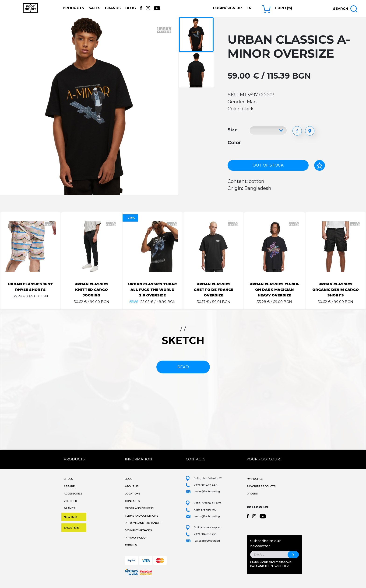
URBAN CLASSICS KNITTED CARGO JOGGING (91, 290)
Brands (113, 8)
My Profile (255, 484)
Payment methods (138, 536)
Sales (95, 8)
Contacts (132, 507)
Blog (131, 8)
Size (233, 130)
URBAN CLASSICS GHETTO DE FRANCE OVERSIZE (213, 290)
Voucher (70, 507)
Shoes (68, 484)
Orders (252, 499)
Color (234, 143)
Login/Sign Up (227, 8)
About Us (132, 492)
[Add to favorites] (320, 165)
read (183, 372)
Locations (133, 499)
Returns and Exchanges (143, 529)
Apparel (70, 492)
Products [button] (73, 8)
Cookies (131, 551)
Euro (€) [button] (284, 8)
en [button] (249, 8)
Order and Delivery (139, 514)
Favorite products (261, 492)
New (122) (70, 522)
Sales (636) (71, 533)
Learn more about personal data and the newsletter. (272, 570)
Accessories (73, 499)
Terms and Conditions (141, 521)
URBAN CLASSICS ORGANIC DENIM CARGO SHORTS (335, 290)
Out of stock (268, 165)
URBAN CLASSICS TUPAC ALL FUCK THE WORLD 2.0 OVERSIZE (152, 290)
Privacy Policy (136, 543)
